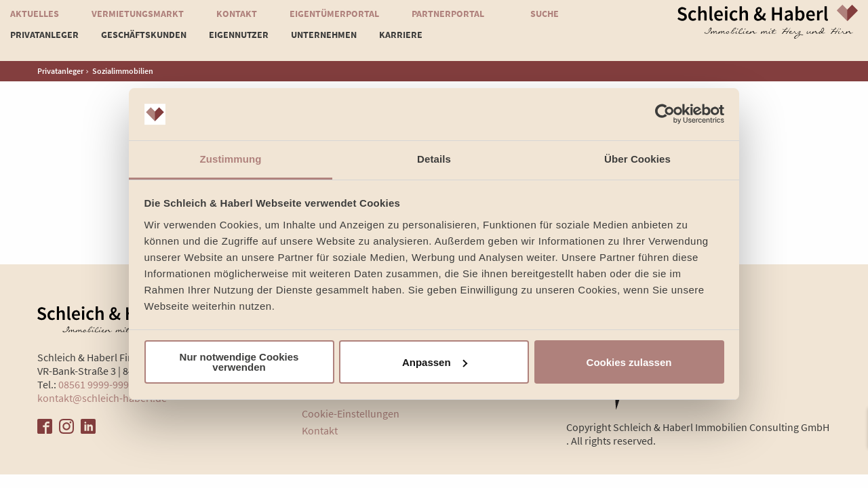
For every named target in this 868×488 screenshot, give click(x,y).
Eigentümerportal (334, 22)
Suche (545, 22)
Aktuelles (35, 22)
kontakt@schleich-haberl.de (102, 398)
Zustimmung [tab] (231, 159)
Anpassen (435, 362)
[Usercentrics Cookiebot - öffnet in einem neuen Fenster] (665, 115)
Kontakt (237, 22)
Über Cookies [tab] (637, 159)
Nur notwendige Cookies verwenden (239, 362)
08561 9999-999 (94, 384)
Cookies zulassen (629, 362)
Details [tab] (434, 159)
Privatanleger (60, 71)
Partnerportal (448, 22)
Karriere (401, 43)
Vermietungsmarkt (138, 22)
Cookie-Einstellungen (351, 413)
